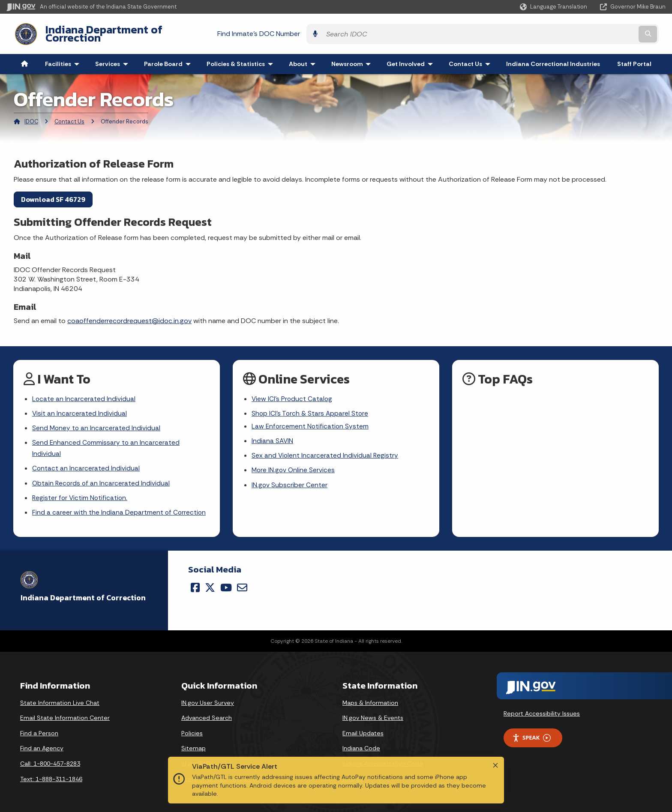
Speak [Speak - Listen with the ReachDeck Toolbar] (531, 736)
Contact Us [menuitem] (471, 57)
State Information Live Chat (60, 700)
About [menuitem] (304, 57)
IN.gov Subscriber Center (290, 481)
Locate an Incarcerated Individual (84, 393)
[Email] (242, 585)
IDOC (31, 115)
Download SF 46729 (53, 192)
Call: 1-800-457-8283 (50, 761)
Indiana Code (361, 746)
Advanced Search (207, 716)
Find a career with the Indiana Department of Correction (120, 510)
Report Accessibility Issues (542, 711)
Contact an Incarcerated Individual (86, 465)
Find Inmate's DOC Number (463, 30)
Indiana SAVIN (273, 436)
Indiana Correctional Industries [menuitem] (553, 57)
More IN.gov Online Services (294, 466)
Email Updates (363, 731)
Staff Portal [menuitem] (634, 57)
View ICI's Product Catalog (292, 393)
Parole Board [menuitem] (169, 57)
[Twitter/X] (210, 585)
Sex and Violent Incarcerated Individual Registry (325, 451)
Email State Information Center (65, 716)
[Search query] (585, 31)
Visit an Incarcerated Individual (80, 408)
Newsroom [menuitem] (353, 57)
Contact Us (69, 115)
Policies (192, 731)
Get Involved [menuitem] (412, 57)
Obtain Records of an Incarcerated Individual (102, 480)
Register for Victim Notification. (81, 495)
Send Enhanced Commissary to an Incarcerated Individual (106, 443)
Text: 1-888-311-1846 (51, 776)
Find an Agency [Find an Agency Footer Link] (42, 746)
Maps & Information (370, 700)
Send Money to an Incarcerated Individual (97, 423)
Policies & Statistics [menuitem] (242, 57)
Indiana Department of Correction (124, 30)
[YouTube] (226, 585)
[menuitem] (24, 57)
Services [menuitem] (114, 57)
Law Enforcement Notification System (311, 421)
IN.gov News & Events (373, 716)
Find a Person (39, 731)
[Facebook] (195, 585)
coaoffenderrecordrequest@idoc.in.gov (129, 314)
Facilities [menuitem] (64, 57)
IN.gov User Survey (208, 700)
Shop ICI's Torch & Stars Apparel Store (311, 408)
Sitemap (193, 746)
